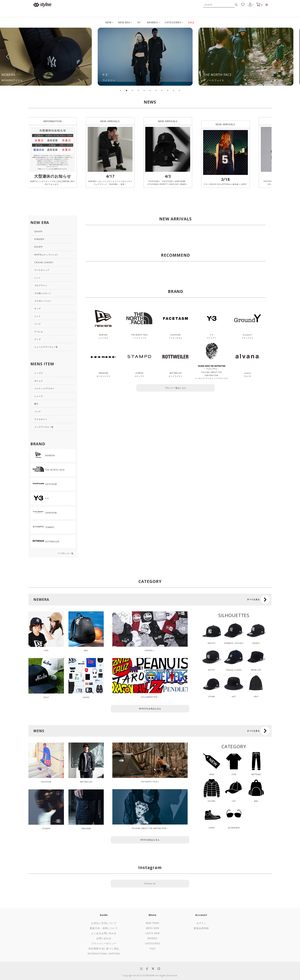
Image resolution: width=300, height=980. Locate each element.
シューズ (39, 396)
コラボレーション (43, 301)
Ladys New (152, 933)
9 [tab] (168, 91)
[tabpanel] (49, 57)
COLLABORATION (149, 697)
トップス (39, 373)
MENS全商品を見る (150, 840)
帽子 (36, 404)
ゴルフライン (41, 285)
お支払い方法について (104, 923)
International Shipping (104, 954)
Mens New (153, 928)
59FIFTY (38, 232)
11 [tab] (179, 91)
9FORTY (38, 247)
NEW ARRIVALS (110, 121)
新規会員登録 (201, 928)
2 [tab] (126, 91)
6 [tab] (150, 91)
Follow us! (150, 884)
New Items (153, 923)
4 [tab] (138, 91)
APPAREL (149, 650)
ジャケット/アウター (44, 388)
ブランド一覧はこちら (176, 388)
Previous (8, 57)
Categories (153, 943)
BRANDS (153, 22)
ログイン (201, 923)
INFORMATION (53, 121)
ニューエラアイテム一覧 (46, 347)
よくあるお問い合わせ (104, 933)
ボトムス (39, 381)
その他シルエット (43, 293)
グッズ (38, 339)
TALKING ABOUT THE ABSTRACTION (149, 828)
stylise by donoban (42, 5)
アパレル (39, 332)
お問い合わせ (104, 938)
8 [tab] (162, 91)
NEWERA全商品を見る (150, 709)
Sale (153, 948)
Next (292, 57)
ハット (38, 278)
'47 (139, 22)
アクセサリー (41, 419)
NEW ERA (124, 22)
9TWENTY (39, 239)
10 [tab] (174, 91)
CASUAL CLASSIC (44, 262)
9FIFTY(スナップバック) (46, 255)
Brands (153, 938)
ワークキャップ (42, 270)
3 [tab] (132, 91)
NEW (109, 22)
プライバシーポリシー (104, 943)
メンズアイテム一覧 (44, 427)
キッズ (38, 308)
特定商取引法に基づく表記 (104, 948)
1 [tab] (121, 91)
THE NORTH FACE (149, 782)
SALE (191, 22)
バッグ (38, 324)
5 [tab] (144, 91)
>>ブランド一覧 (66, 553)
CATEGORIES (173, 22)
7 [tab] (156, 91)
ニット (38, 316)
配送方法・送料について (104, 928)
